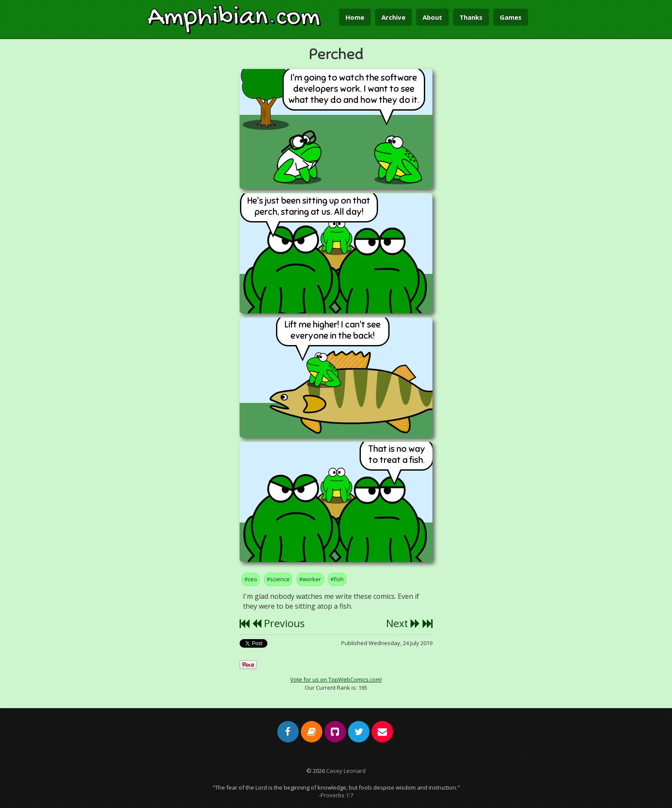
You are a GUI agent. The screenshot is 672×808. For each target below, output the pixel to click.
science (280, 579)
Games (511, 17)
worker (312, 579)
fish (339, 579)
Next (403, 623)
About (432, 17)
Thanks (471, 17)
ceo (252, 579)
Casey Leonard (346, 771)
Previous (278, 623)
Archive (393, 17)
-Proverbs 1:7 (336, 795)
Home (355, 17)
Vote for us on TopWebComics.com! (336, 679)
